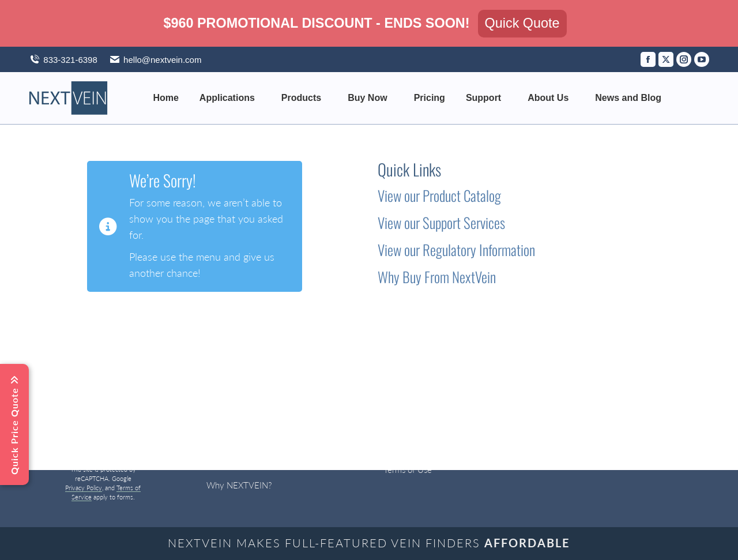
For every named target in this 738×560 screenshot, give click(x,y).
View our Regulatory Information (456, 249)
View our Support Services (441, 222)
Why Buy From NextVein (437, 277)
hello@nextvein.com (155, 60)
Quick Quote (522, 23)
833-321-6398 (70, 60)
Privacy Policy (84, 488)
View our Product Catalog (439, 195)
